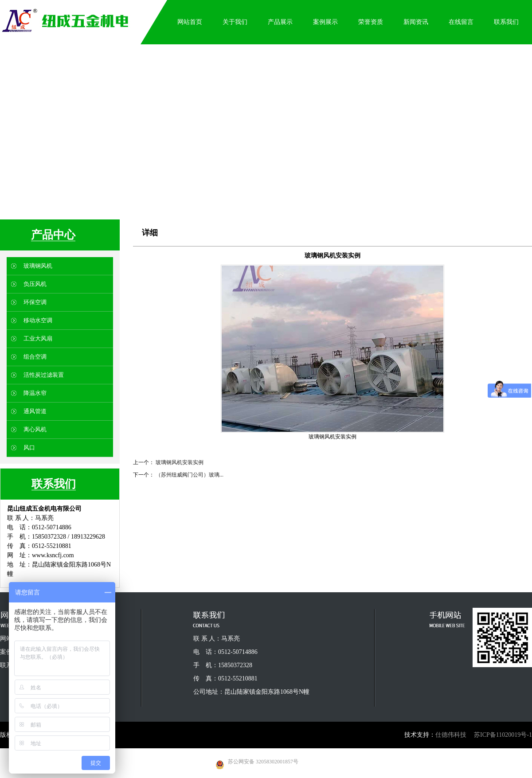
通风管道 (35, 411)
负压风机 (35, 284)
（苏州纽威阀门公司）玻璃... (190, 475)
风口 (29, 448)
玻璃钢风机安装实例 (180, 462)
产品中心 (53, 235)
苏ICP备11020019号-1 (503, 735)
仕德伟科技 (451, 735)
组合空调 (35, 357)
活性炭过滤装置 (44, 375)
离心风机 (35, 429)
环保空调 (35, 302)
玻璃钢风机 (38, 266)
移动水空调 (38, 320)
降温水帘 (35, 393)
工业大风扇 (38, 338)
